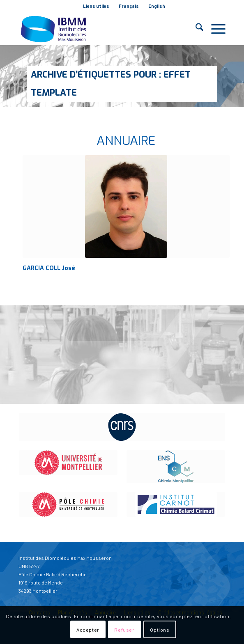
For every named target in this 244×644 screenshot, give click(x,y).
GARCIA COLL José (49, 268)
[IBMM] (101, 29)
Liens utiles (96, 6)
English (157, 6)
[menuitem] (96, 6)
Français (129, 6)
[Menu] (214, 29)
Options (160, 630)
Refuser (124, 630)
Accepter (88, 630)
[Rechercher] (195, 29)
